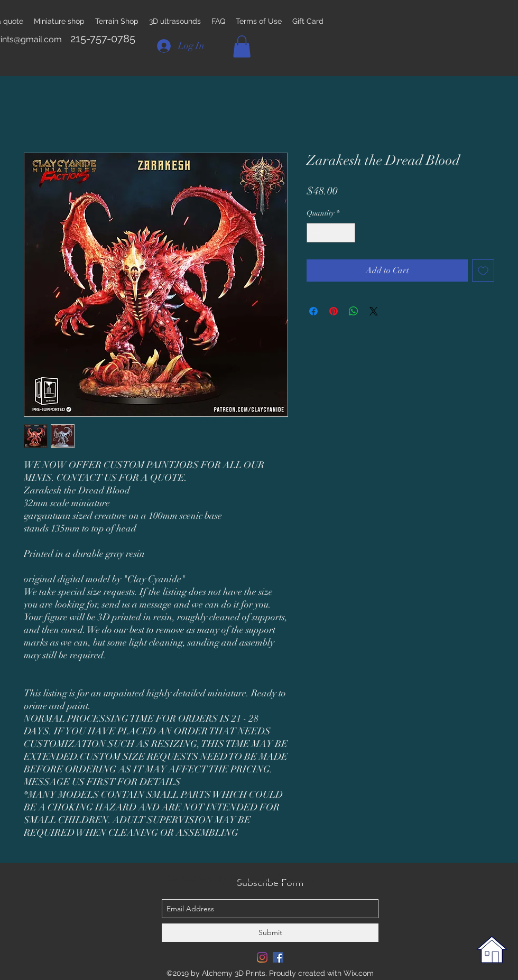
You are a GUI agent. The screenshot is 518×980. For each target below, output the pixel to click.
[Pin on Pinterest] (334, 311)
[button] (242, 46)
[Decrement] (315, 233)
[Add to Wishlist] (483, 270)
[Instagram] (262, 957)
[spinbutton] (331, 233)
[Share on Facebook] (313, 311)
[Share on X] (374, 311)
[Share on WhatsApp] (354, 311)
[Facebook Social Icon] (278, 957)
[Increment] (347, 233)
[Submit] (270, 933)
